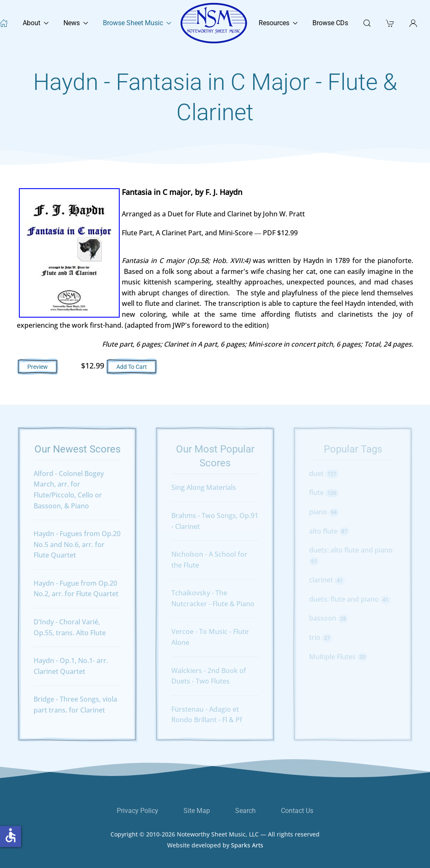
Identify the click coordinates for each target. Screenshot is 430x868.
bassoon (329, 618)
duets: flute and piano (350, 599)
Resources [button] (278, 23)
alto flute (329, 531)
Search (245, 811)
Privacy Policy (138, 811)
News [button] (76, 23)
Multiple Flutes (338, 657)
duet (324, 473)
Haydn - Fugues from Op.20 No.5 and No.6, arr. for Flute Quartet (77, 544)
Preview (38, 367)
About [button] (36, 23)
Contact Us (297, 811)
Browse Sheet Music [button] (137, 23)
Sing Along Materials (204, 487)
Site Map (197, 811)
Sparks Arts (247, 849)
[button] (390, 23)
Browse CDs (330, 23)
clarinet (327, 580)
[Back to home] (215, 23)
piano (324, 512)
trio (321, 637)
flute (324, 492)
